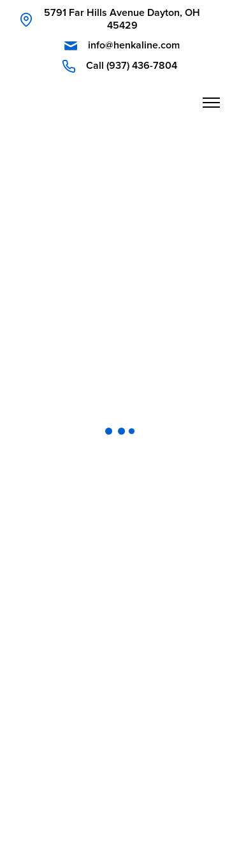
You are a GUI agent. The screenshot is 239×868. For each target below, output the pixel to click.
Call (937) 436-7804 (132, 66)
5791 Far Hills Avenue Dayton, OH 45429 (122, 19)
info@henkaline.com (134, 45)
